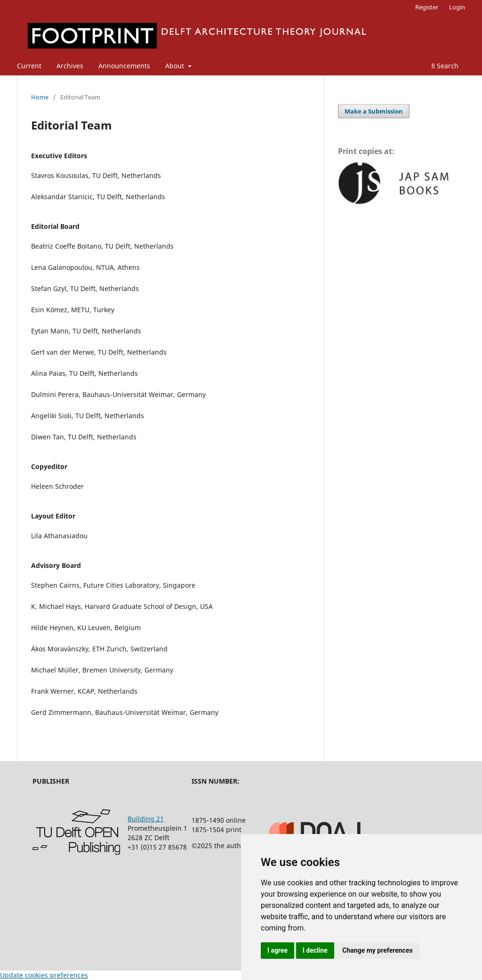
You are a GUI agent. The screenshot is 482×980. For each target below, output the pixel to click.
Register (427, 7)
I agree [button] (277, 950)
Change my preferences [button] (377, 950)
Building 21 (146, 819)
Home (40, 97)
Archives (70, 66)
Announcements (124, 66)
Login (457, 7)
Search (445, 66)
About (176, 66)
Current (29, 66)
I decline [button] (315, 950)
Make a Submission (374, 111)
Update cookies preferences (44, 975)
